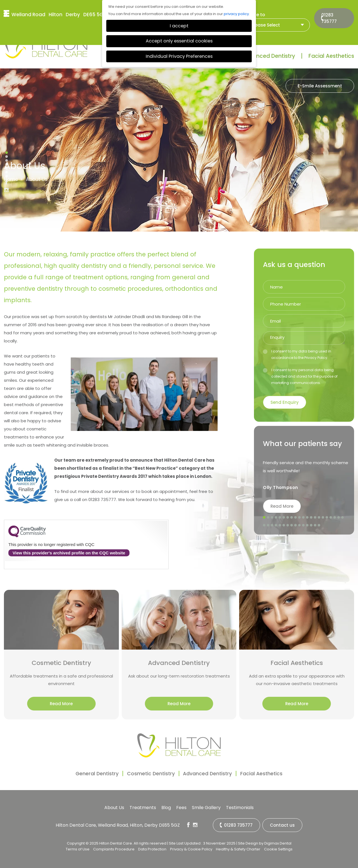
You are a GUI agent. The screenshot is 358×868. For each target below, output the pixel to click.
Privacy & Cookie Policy (191, 848)
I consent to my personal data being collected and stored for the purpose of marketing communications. (300, 376)
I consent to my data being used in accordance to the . (297, 354)
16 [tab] (323, 518)
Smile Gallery (206, 808)
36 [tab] (319, 525)
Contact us (283, 825)
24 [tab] (272, 525)
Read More (282, 506)
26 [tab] (280, 525)
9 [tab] (296, 518)
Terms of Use (78, 848)
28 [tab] (288, 525)
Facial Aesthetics (331, 56)
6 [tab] (284, 518)
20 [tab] (339, 518)
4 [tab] (276, 518)
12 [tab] (307, 518)
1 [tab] (264, 518)
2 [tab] (268, 518)
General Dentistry (87, 773)
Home (11, 179)
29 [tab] (292, 525)
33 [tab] (307, 525)
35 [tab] (315, 525)
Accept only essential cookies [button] (179, 41)
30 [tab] (296, 525)
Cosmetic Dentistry (147, 773)
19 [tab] (335, 518)
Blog (166, 808)
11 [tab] (303, 518)
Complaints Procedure (114, 848)
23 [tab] (268, 525)
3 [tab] (272, 518)
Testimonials (240, 808)
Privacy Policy (316, 358)
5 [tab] (280, 518)
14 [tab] (315, 518)
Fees (181, 808)
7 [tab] (288, 518)
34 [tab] (311, 525)
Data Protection (152, 848)
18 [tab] (331, 518)
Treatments (143, 808)
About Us (114, 808)
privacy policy (236, 14)
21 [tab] (343, 518)
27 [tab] (284, 525)
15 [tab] (319, 518)
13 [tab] (311, 518)
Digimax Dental (278, 842)
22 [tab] (264, 525)
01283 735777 (332, 14)
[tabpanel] (306, 476)
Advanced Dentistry (269, 56)
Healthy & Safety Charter (238, 848)
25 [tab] (276, 525)
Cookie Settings (278, 848)
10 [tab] (300, 518)
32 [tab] (303, 525)
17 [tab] (327, 518)
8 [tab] (292, 518)
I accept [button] (179, 26)
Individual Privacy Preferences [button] (179, 56)
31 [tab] (300, 525)
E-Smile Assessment (320, 86)
